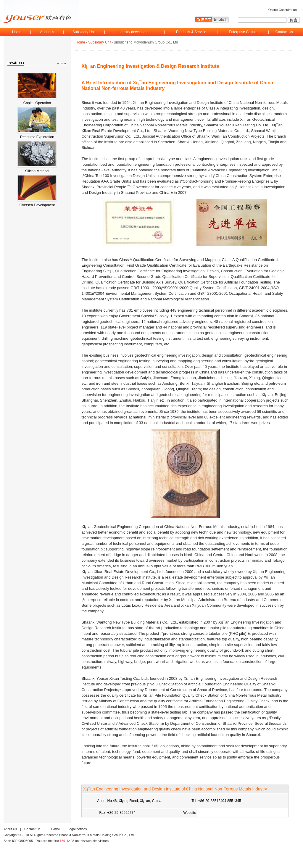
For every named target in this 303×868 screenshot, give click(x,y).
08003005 (26, 841)
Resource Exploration (37, 137)
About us (47, 32)
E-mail (55, 829)
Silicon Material (37, 171)
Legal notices (77, 829)
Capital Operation (37, 103)
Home (17, 32)
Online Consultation (283, 10)
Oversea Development (37, 205)
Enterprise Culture (243, 32)
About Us (10, 829)
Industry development (134, 32)
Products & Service (191, 32)
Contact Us (284, 32)
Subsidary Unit (84, 32)
